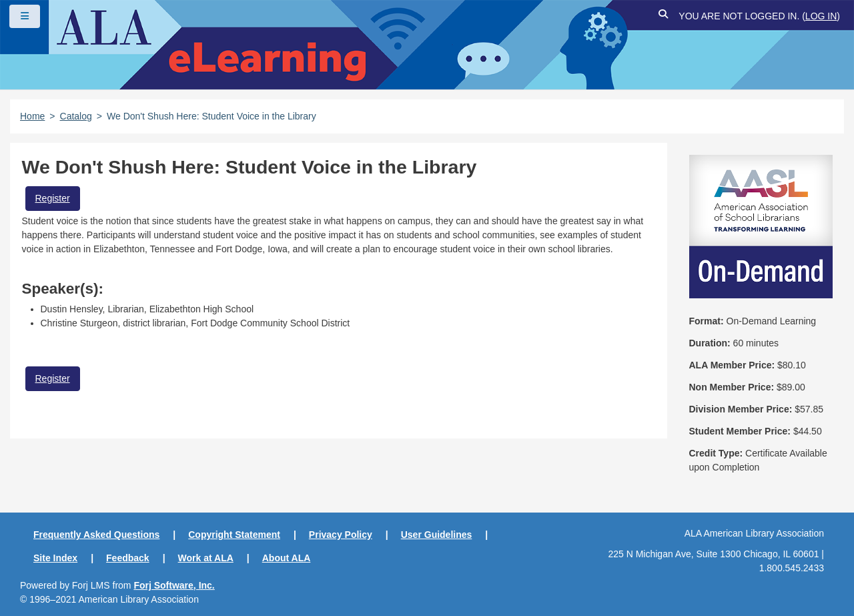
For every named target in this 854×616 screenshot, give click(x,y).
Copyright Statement (234, 535)
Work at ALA (206, 558)
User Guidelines (437, 535)
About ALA (287, 558)
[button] (663, 16)
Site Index (55, 558)
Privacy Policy (341, 535)
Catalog (76, 116)
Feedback (128, 558)
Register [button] (53, 198)
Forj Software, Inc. (174, 585)
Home (32, 116)
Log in (821, 16)
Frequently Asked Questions (96, 535)
